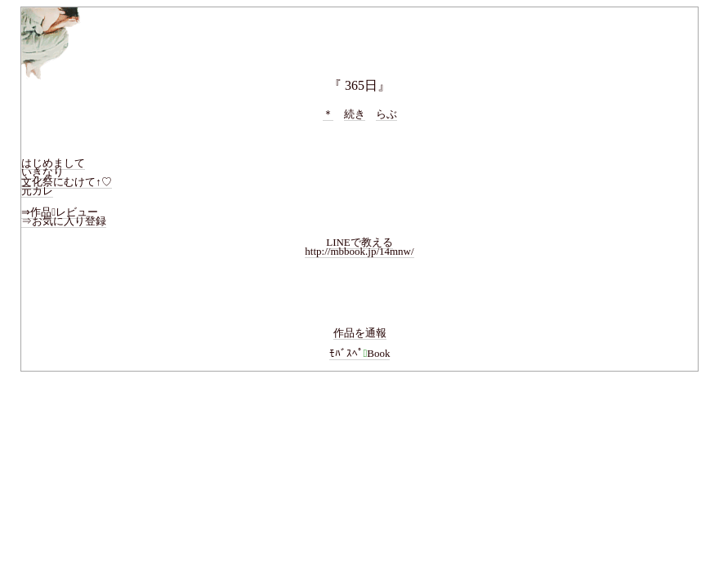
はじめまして (53, 163)
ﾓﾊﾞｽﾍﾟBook (360, 353)
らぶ (386, 114)
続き (355, 114)
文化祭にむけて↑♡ (67, 182)
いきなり (42, 172)
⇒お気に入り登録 (64, 221)
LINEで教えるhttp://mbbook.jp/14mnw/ (359, 247)
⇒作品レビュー (60, 212)
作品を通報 (360, 333)
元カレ (37, 191)
